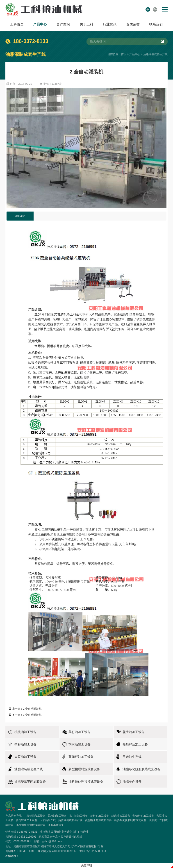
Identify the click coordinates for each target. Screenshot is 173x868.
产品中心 (40, 24)
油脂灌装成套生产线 (155, 54)
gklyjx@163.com (52, 841)
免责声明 (86, 866)
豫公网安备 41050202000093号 (57, 851)
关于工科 (86, 24)
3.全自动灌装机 (32, 715)
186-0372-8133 (31, 41)
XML (32, 851)
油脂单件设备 (56, 825)
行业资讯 (110, 24)
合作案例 (63, 24)
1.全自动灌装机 (32, 709)
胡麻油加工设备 (121, 816)
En (155, 9)
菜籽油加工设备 (57, 816)
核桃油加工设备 (36, 816)
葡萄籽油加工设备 (143, 816)
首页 (124, 54)
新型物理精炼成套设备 (98, 820)
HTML (23, 851)
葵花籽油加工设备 (27, 820)
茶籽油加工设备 (100, 816)
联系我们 (156, 24)
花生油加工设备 (78, 816)
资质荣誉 (133, 24)
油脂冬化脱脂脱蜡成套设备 (130, 820)
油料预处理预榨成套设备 (31, 825)
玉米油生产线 (48, 820)
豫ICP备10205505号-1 (93, 851)
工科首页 (17, 24)
